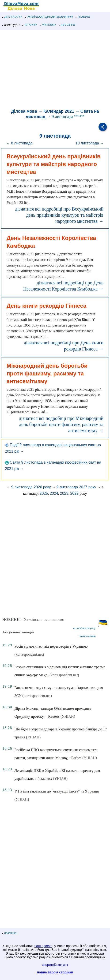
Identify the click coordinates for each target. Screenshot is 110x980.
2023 (64, 493)
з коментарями (87, 636)
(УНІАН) (68, 716)
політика (9, 933)
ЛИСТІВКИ (48, 25)
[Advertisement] (55, 70)
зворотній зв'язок (55, 965)
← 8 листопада (19, 143)
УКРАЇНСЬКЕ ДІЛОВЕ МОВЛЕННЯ (49, 17)
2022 (74, 493)
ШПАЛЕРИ (67, 25)
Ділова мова (24, 111)
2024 (54, 493)
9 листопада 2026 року (31, 487)
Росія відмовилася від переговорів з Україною (51, 646)
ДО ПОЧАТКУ (12, 17)
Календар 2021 (59, 111)
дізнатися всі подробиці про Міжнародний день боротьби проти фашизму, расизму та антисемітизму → (61, 424)
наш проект (43, 946)
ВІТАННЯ (30, 25)
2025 (44, 493)
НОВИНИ (83, 17)
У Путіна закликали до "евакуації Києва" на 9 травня (57, 791)
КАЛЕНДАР (11, 25)
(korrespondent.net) (29, 654)
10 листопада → (90, 143)
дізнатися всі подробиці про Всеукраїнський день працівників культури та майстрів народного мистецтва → (59, 215)
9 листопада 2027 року (76, 487)
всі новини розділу (84, 628)
